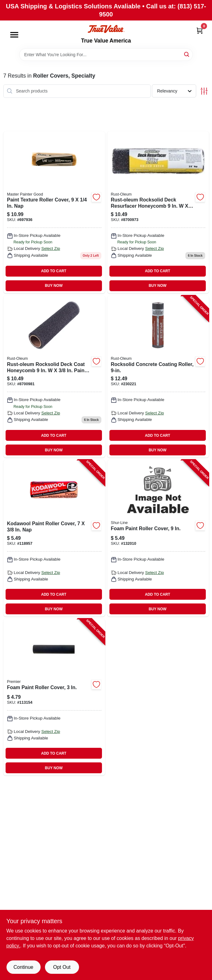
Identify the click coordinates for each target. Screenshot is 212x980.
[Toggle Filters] (204, 91)
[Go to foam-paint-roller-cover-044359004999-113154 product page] (54, 697)
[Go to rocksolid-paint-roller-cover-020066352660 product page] (158, 212)
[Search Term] (106, 55)
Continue (23, 967)
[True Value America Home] (106, 29)
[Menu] (14, 35)
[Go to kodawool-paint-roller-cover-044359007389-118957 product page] (54, 538)
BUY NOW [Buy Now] (54, 286)
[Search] (187, 54)
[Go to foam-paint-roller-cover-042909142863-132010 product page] (158, 538)
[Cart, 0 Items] (200, 31)
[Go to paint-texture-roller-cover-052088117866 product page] (54, 212)
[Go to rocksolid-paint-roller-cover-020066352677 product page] (54, 377)
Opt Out (62, 967)
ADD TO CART (54, 271)
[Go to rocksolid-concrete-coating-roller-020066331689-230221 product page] (158, 377)
